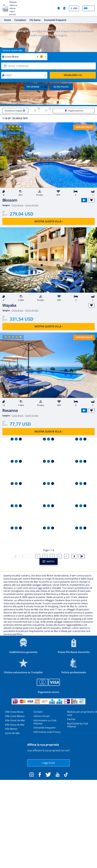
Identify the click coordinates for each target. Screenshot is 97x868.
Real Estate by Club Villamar (78, 725)
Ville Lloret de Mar (15, 720)
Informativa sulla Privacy (47, 732)
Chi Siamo (35, 20)
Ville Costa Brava (14, 712)
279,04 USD (22, 214)
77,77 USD (20, 424)
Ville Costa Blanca (15, 716)
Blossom (10, 200)
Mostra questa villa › (49, 221)
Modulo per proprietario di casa (82, 713)
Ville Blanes (11, 729)
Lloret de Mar (32, 205)
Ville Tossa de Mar (15, 725)
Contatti (38, 712)
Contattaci (20, 20)
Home (8, 20)
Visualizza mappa (15, 111)
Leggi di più (49, 763)
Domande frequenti (55, 20)
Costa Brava (17, 205)
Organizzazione (74, 111)
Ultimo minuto (42, 716)
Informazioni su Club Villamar (45, 722)
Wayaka (9, 305)
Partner (71, 719)
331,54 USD (22, 319)
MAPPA (48, 561)
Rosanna (10, 410)
